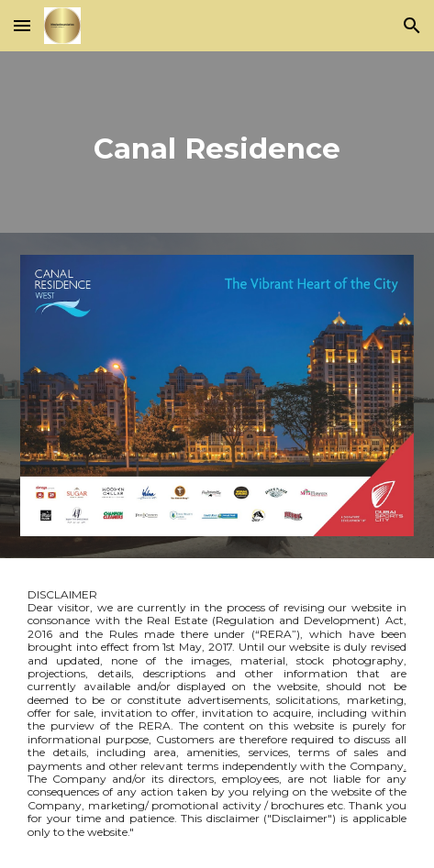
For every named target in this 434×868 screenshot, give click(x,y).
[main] (217, 142)
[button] (22, 25)
